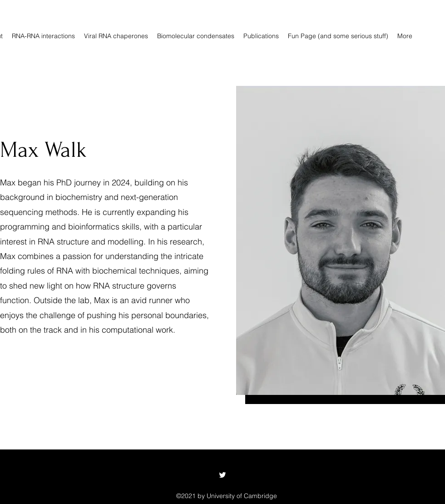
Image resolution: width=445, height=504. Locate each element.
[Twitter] (222, 475)
